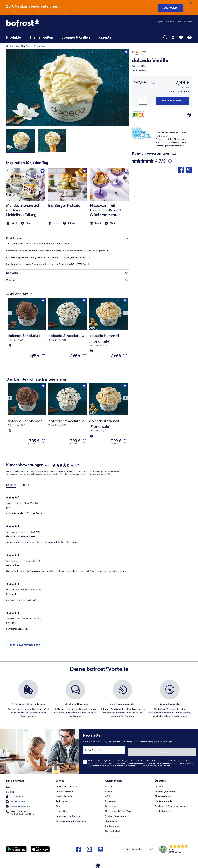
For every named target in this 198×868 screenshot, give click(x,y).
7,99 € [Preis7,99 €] (183, 82)
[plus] (150, 101)
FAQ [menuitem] (8, 785)
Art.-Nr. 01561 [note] (139, 66)
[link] (34, 24)
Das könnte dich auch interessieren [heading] (37, 381)
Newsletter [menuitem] (61, 810)
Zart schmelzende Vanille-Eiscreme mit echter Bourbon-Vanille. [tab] (38, 243)
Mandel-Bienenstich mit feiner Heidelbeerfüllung (23, 210)
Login (153, 82)
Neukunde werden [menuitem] (164, 800)
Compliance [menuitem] (111, 820)
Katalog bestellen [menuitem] (65, 795)
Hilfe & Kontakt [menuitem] (184, 21)
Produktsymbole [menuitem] (163, 810)
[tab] (173, 37)
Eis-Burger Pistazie (64, 205)
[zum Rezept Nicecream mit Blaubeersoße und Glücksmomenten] (110, 184)
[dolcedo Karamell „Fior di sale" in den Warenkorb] (124, 356)
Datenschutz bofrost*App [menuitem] (118, 810)
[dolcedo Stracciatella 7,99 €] (68, 334)
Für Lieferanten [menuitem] (113, 825)
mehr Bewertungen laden (25, 648)
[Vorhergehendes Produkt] (11, 301)
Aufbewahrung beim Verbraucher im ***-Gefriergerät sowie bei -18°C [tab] (49, 257)
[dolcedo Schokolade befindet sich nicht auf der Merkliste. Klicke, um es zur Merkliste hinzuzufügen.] (43, 301)
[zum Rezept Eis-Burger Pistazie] (68, 184)
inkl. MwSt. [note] (33, 359)
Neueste (11, 488)
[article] (68, 191)
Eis (22, 46)
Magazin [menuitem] (160, 21)
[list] (99, 702)
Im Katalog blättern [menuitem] (65, 790)
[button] (171, 8)
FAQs (108, 477)
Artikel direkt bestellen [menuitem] (67, 785)
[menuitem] (14, 39)
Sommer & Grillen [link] (76, 37)
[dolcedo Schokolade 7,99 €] (27, 334)
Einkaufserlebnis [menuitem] (163, 795)
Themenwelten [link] (41, 37)
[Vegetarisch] (189, 115)
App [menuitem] (58, 805)
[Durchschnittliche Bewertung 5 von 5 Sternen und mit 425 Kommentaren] (170, 161)
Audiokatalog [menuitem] (62, 800)
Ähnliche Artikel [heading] (20, 294)
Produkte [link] (14, 37)
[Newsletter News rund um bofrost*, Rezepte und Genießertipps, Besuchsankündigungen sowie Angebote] (139, 753)
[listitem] (26, 197)
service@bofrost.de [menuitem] (18, 805)
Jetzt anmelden (183, 753)
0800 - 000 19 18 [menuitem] (17, 810)
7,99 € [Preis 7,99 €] (32, 356)
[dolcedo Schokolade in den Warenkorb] (42, 356)
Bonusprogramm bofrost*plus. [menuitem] (71, 820)
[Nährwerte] (139, 114)
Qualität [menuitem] (159, 785)
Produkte (15, 46)
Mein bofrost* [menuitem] (15, 795)
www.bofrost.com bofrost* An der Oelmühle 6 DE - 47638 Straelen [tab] (49, 264)
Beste (26, 488)
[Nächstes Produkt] (124, 301)
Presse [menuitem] (109, 790)
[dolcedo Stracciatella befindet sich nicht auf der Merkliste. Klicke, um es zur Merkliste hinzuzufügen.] (83, 301)
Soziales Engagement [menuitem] (116, 815)
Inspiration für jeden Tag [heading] (27, 163)
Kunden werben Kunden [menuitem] (68, 815)
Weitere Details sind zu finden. (157, 766)
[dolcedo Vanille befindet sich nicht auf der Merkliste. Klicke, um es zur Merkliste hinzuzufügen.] (125, 53)
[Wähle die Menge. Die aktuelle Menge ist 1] (143, 101)
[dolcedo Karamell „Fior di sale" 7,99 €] (108, 334)
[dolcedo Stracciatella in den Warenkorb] (83, 356)
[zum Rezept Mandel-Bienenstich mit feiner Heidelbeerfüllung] (26, 184)
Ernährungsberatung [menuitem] (165, 790)
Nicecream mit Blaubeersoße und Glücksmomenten (105, 210)
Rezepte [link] (105, 37)
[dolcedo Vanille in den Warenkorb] (173, 101)
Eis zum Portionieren (36, 46)
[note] (172, 139)
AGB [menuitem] (108, 795)
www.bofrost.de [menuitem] (16, 800)
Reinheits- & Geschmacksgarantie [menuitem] (172, 805)
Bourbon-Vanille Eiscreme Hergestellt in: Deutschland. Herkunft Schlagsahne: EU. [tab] (58, 251)
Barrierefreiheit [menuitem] (113, 830)
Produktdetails (139, 71)
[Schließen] (191, 3)
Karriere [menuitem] (170, 21)
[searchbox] (122, 37)
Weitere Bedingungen (78, 11)
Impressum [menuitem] (111, 800)
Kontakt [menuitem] (10, 790)
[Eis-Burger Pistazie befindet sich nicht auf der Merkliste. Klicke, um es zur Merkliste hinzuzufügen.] (84, 171)
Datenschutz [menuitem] (112, 805)
